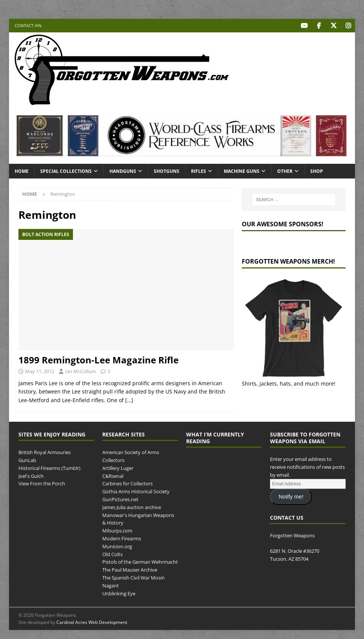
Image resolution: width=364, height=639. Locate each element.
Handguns (123, 171)
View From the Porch (42, 483)
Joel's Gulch (31, 476)
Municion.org (117, 546)
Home (22, 171)
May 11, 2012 (40, 371)
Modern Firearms (122, 538)
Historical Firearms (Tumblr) (49, 468)
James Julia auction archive (132, 507)
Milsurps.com (117, 531)
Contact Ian (28, 25)
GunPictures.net (120, 499)
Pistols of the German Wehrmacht (140, 562)
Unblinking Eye (119, 593)
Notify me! (291, 497)
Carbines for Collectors (127, 483)
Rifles (199, 171)
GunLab (27, 460)
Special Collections (66, 171)
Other (285, 171)
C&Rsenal (113, 476)
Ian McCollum (80, 371)
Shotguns (167, 171)
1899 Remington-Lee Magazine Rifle (99, 359)
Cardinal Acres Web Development (92, 622)
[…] (129, 400)
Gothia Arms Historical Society (136, 491)
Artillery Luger (118, 468)
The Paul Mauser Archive (130, 570)
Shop (317, 171)
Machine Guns (242, 171)
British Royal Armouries (45, 452)
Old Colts (112, 554)
